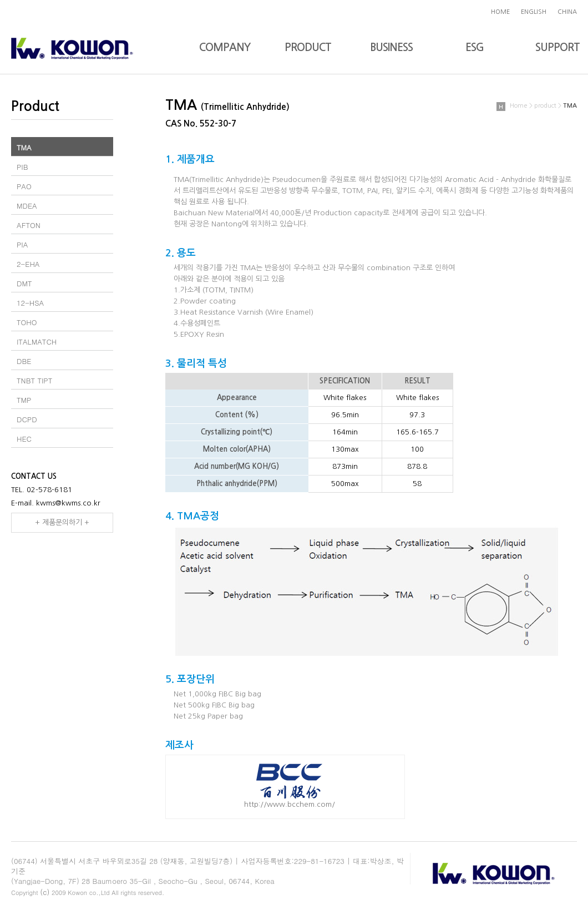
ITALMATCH (37, 342)
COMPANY (225, 47)
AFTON (29, 225)
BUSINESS (391, 47)
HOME (500, 12)
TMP (24, 400)
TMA (24, 147)
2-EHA (28, 264)
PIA (22, 244)
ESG (475, 47)
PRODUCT (308, 47)
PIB (22, 167)
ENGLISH (534, 12)
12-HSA (30, 303)
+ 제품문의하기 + (62, 522)
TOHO (27, 322)
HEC (24, 439)
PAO (24, 186)
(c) (45, 892)
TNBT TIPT (34, 380)
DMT (24, 283)
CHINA (567, 12)
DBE (24, 361)
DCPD (27, 419)
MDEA (27, 206)
